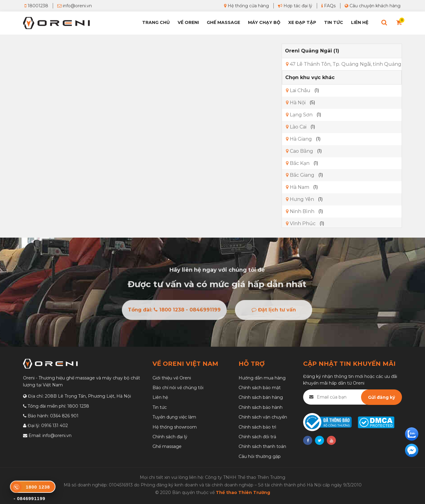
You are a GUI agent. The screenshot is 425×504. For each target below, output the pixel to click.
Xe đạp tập (302, 22)
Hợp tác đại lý (295, 6)
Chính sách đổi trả (257, 437)
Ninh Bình (300, 211)
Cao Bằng (300, 151)
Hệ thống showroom (175, 427)
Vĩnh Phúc (301, 224)
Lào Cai (296, 127)
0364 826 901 (64, 416)
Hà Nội (296, 103)
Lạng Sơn (299, 115)
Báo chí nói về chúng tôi (178, 388)
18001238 (36, 6)
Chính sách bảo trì (257, 427)
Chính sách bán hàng (261, 397)
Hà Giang (299, 139)
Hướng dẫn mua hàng (262, 378)
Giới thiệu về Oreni (172, 378)
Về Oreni (188, 22)
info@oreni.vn (75, 6)
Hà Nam (298, 187)
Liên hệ (360, 22)
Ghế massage (167, 446)
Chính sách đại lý (170, 437)
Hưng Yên (300, 199)
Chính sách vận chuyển (263, 417)
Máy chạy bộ (264, 22)
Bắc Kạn (298, 163)
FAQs (328, 6)
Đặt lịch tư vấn (274, 311)
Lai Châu (298, 90)
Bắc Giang (300, 175)
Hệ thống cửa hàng (246, 6)
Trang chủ (156, 22)
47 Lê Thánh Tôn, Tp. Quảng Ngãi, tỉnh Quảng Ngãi (350, 64)
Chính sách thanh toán (262, 446)
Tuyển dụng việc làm (174, 417)
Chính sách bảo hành (261, 407)
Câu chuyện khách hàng (373, 6)
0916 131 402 (55, 426)
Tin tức (334, 22)
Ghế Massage (223, 22)
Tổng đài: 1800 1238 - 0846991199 (174, 311)
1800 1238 (78, 406)
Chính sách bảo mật (260, 388)
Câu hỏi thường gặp (260, 456)
